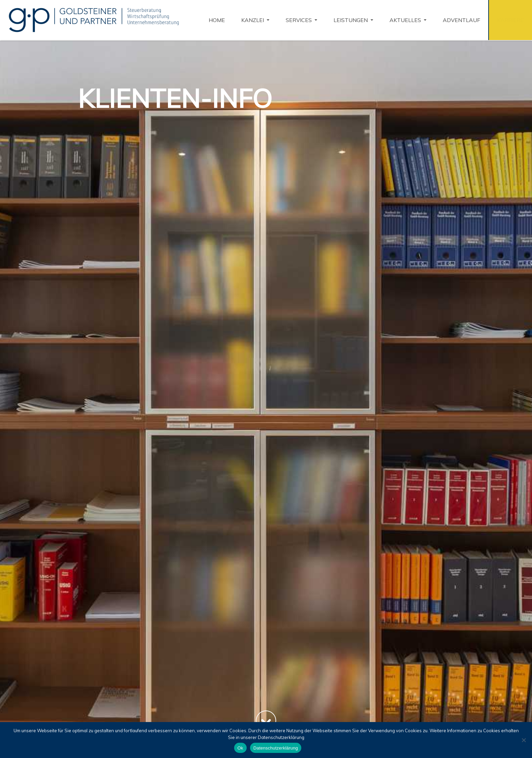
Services (299, 20)
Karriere (510, 20)
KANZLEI (253, 20)
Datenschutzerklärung (276, 748)
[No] (524, 740)
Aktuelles (406, 20)
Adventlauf (461, 20)
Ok (240, 748)
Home (217, 20)
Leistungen (351, 20)
